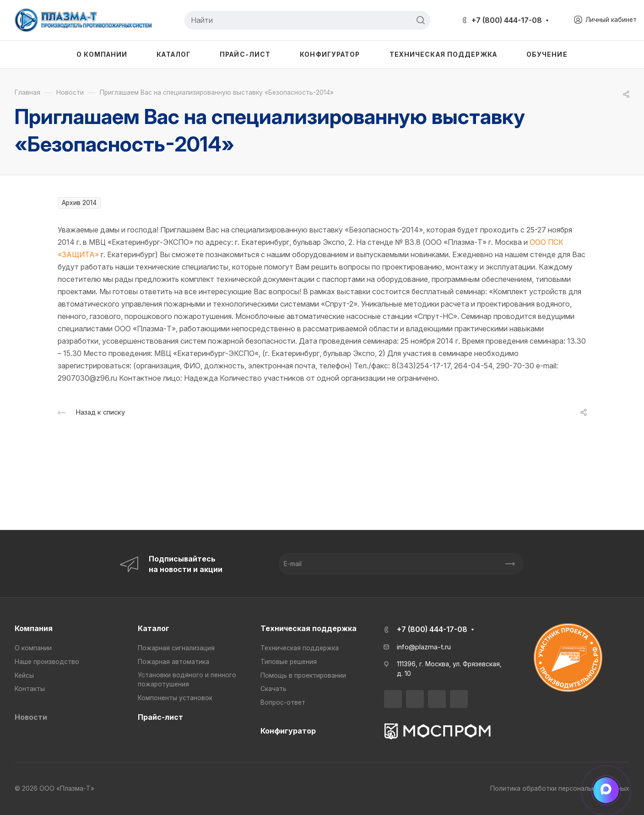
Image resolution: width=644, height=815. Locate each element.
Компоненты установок (175, 698)
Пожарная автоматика (173, 662)
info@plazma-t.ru (424, 647)
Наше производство (47, 662)
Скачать (273, 689)
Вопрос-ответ (283, 702)
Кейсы (24, 675)
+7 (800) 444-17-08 (507, 20)
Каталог (154, 628)
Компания (34, 628)
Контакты (30, 689)
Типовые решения (289, 662)
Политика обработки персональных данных (560, 788)
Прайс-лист (160, 717)
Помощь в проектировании (303, 675)
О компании (33, 648)
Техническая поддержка (308, 628)
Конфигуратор (288, 731)
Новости (31, 717)
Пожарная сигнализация (176, 648)
